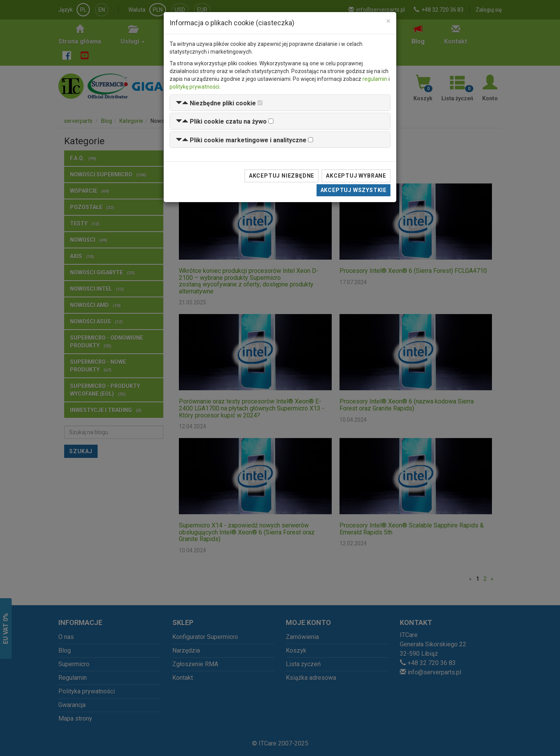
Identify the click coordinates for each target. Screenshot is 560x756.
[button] (216, 103)
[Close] (388, 21)
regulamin (375, 79)
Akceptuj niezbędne (282, 176)
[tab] (280, 103)
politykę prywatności (194, 87)
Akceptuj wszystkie (353, 190)
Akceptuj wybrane (356, 176)
